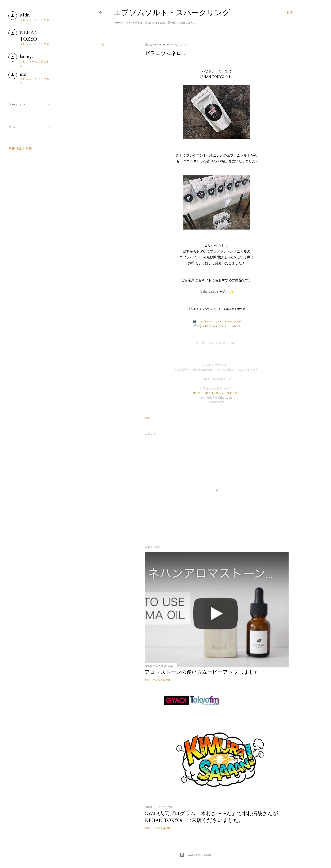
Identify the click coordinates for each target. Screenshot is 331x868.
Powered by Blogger (195, 855)
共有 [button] (101, 45)
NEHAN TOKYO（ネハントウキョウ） (217, 393)
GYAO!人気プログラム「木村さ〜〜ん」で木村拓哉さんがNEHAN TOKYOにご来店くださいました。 (211, 817)
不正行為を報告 (20, 149)
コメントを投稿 (162, 680)
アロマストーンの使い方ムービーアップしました (202, 672)
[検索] (290, 13)
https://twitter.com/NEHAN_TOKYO (219, 326)
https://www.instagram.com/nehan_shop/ (219, 321)
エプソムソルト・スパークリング (172, 13)
